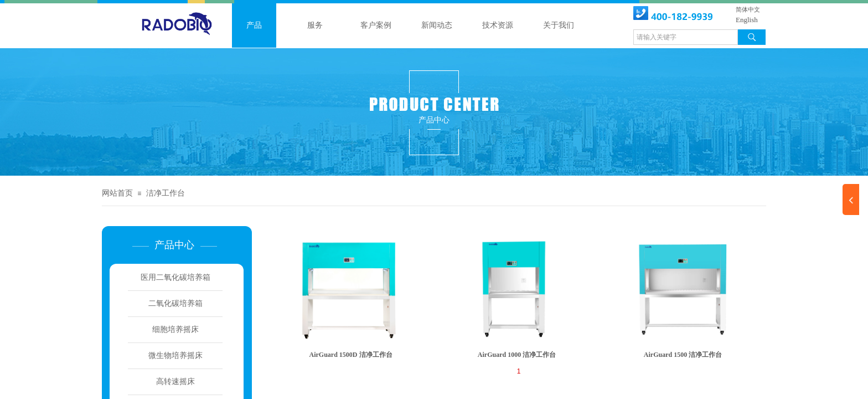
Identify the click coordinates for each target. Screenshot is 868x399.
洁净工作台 (166, 193)
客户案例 (376, 25)
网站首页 (117, 193)
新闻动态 (437, 25)
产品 (254, 25)
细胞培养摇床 (175, 329)
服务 (315, 25)
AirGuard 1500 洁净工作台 (683, 355)
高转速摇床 (175, 382)
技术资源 (498, 25)
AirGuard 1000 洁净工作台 (517, 355)
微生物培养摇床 (175, 355)
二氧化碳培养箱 (175, 303)
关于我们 (559, 25)
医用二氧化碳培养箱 (175, 277)
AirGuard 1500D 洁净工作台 (351, 355)
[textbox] (686, 37)
